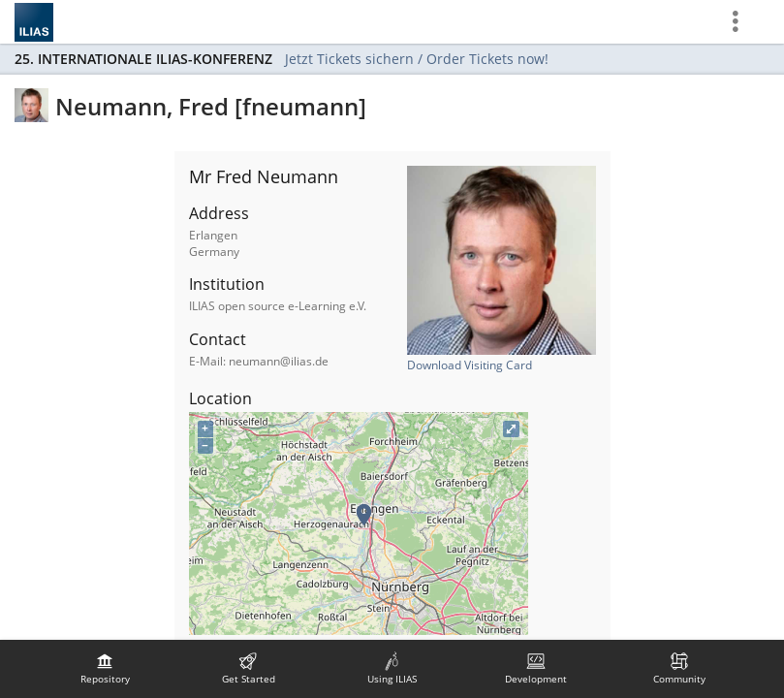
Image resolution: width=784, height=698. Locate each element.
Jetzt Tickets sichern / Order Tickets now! (417, 59)
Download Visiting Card (470, 365)
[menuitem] (105, 669)
